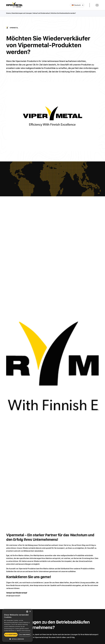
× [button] (30, 612)
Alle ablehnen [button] (25, 635)
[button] (77, 5)
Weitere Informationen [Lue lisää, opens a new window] (23, 631)
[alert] (17, 625)
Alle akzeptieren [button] (11, 635)
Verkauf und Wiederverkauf (41, 13)
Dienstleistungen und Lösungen (22, 13)
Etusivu (8, 13)
